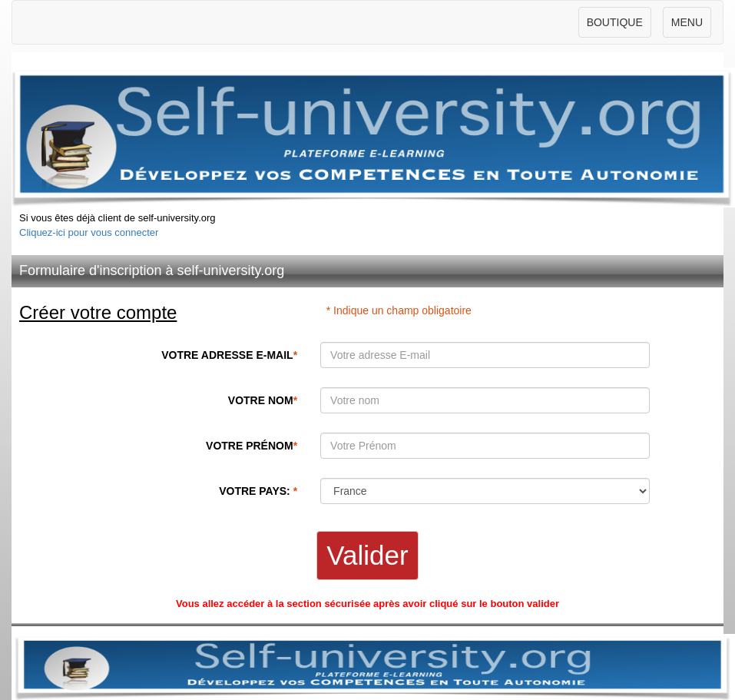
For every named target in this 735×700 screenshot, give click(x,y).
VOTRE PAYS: (258, 491)
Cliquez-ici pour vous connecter (89, 232)
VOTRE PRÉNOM (252, 446)
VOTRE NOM (263, 400)
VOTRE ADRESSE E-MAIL (229, 355)
